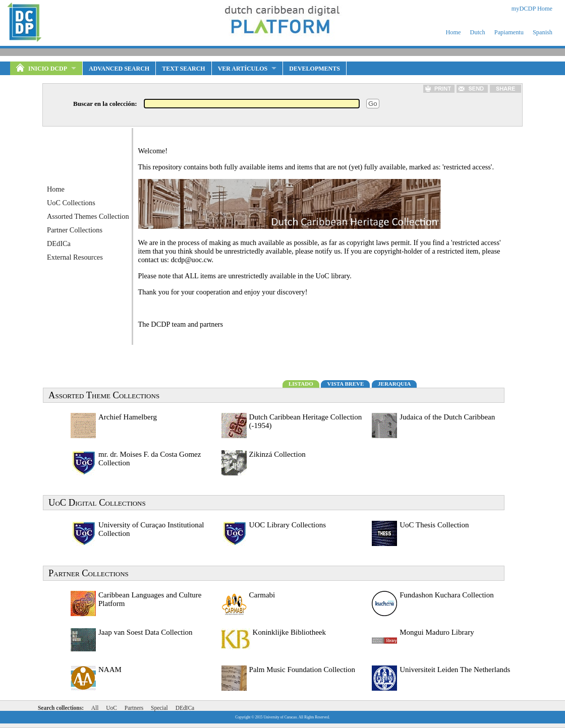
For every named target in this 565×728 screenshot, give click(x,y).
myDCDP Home (532, 9)
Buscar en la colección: (105, 104)
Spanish (543, 32)
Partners (134, 708)
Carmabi (262, 595)
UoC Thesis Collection (434, 525)
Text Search (183, 69)
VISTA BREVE (345, 384)
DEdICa (59, 244)
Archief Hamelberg (128, 417)
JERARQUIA (394, 384)
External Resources (75, 257)
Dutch (478, 32)
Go (373, 104)
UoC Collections (71, 203)
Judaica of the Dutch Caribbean (447, 417)
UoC (111, 708)
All (95, 708)
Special (159, 708)
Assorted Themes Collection (88, 216)
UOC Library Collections (288, 525)
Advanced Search (119, 69)
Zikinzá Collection (277, 454)
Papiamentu (509, 32)
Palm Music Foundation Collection (302, 670)
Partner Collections (75, 230)
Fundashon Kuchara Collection (447, 595)
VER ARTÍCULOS (243, 69)
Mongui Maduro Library (437, 632)
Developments (315, 69)
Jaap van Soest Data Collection (146, 632)
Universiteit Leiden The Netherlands (455, 670)
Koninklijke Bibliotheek (289, 632)
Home (453, 32)
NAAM (110, 670)
